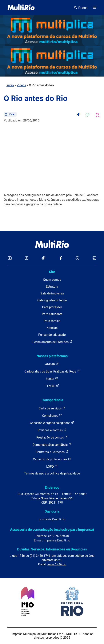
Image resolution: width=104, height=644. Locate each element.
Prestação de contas (52, 437)
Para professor (52, 307)
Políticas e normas (52, 430)
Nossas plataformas (52, 356)
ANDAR (52, 364)
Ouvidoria (52, 511)
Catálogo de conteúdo (52, 300)
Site (52, 272)
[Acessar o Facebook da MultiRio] (61, 258)
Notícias (52, 328)
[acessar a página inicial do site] (21, 8)
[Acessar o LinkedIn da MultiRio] (94, 258)
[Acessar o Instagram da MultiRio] (27, 258)
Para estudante (52, 314)
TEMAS (52, 386)
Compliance (52, 415)
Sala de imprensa (52, 293)
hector (52, 379)
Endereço (52, 487)
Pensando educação (52, 335)
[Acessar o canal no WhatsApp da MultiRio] (77, 258)
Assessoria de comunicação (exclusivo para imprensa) (52, 529)
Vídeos (21, 85)
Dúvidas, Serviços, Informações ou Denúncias (52, 549)
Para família (52, 321)
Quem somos (52, 280)
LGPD (52, 466)
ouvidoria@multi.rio (52, 519)
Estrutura (52, 287)
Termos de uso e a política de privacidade (52, 473)
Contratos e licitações (52, 452)
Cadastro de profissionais (52, 459)
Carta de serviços (52, 408)
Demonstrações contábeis (52, 445)
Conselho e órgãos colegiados (52, 423)
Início (10, 85)
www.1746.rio (57, 564)
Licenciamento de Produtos (52, 342)
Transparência (52, 400)
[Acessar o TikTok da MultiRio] (44, 258)
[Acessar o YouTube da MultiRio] (10, 258)
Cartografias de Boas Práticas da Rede (52, 371)
